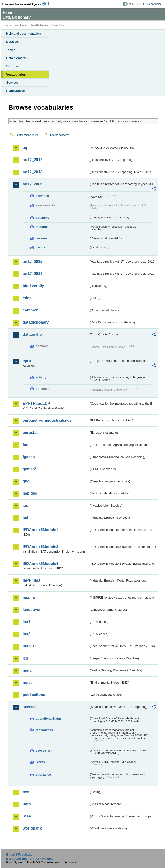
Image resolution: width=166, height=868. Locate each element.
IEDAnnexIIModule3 (40, 547)
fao (26, 445)
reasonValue (45, 730)
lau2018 (30, 646)
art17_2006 (33, 184)
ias (25, 505)
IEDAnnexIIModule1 (40, 530)
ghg (26, 481)
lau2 (26, 634)
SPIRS (40, 762)
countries (43, 218)
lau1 (26, 622)
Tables (11, 50)
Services (12, 83)
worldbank (32, 828)
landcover (32, 610)
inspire (29, 597)
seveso (29, 707)
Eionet (24, 25)
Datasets (13, 42)
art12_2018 (33, 172)
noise (28, 683)
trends (40, 247)
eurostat (30, 433)
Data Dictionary (39, 25)
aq (25, 148)
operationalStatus (49, 718)
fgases (29, 457)
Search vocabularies (27, 135)
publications (34, 695)
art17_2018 (33, 274)
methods (42, 227)
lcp (25, 658)
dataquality (33, 334)
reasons (42, 238)
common (31, 310)
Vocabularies (16, 74)
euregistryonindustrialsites (47, 420)
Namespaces (16, 91)
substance (43, 774)
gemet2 (29, 469)
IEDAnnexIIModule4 (40, 564)
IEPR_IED (31, 581)
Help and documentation (23, 33)
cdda (27, 298)
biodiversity (33, 286)
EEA (25, 4)
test (26, 792)
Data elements (16, 58)
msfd (27, 670)
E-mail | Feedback (19, 855)
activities (42, 196)
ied (25, 518)
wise (27, 816)
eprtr (27, 361)
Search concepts (60, 135)
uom (27, 804)
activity (41, 377)
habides (30, 493)
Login (130, 4)
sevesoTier (44, 751)
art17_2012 (33, 261)
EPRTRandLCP (36, 404)
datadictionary (36, 322)
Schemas (13, 66)
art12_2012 (33, 160)
